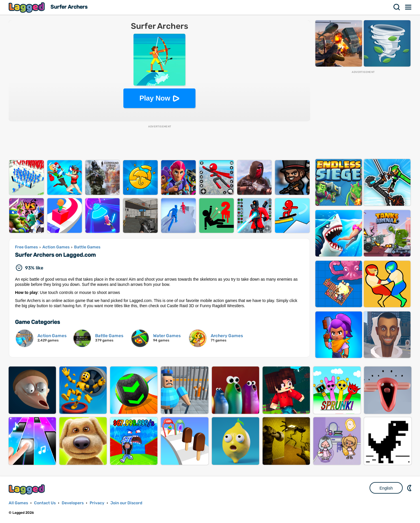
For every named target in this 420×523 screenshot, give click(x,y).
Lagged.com (27, 489)
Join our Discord (126, 503)
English (386, 488)
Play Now (155, 98)
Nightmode (410, 488)
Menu (408, 7)
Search (397, 7)
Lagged (27, 7)
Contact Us (45, 503)
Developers (73, 503)
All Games (18, 503)
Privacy (97, 503)
